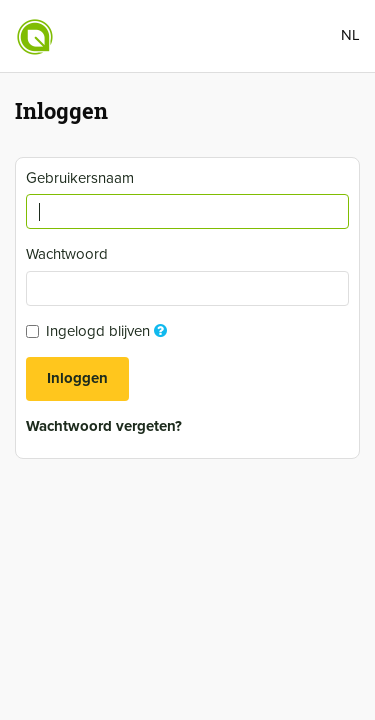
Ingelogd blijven (99, 331)
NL (350, 35)
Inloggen (77, 378)
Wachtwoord (69, 254)
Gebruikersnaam (82, 178)
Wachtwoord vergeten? (104, 426)
